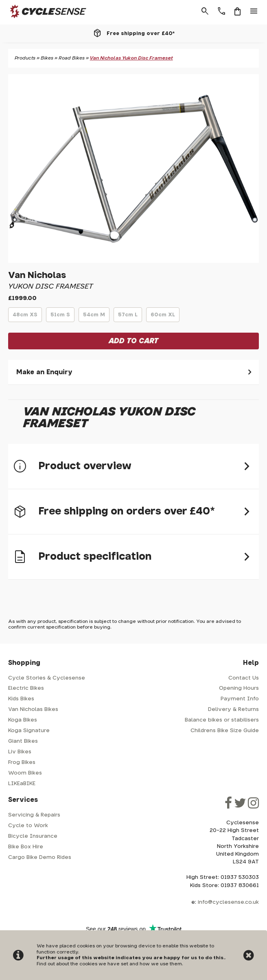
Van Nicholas (37, 275)
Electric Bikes (26, 688)
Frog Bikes (22, 763)
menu (254, 11)
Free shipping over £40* (141, 33)
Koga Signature (29, 731)
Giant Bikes (23, 741)
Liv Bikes (20, 752)
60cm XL (163, 317)
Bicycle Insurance (33, 836)
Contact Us (244, 678)
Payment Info (240, 699)
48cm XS (25, 317)
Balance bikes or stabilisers (222, 720)
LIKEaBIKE (22, 784)
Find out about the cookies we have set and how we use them (109, 964)
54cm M (94, 317)
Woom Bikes (25, 773)
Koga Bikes (23, 720)
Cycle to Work (28, 826)
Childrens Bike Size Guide (225, 731)
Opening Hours (239, 688)
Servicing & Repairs (34, 815)
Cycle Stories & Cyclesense (47, 678)
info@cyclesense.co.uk (228, 902)
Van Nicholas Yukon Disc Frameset (131, 58)
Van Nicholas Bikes (33, 710)
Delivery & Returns (233, 710)
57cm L (128, 317)
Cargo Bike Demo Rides (40, 857)
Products (25, 58)
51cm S (60, 317)
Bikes (47, 58)
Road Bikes (72, 58)
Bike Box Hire (26, 847)
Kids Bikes (21, 699)
